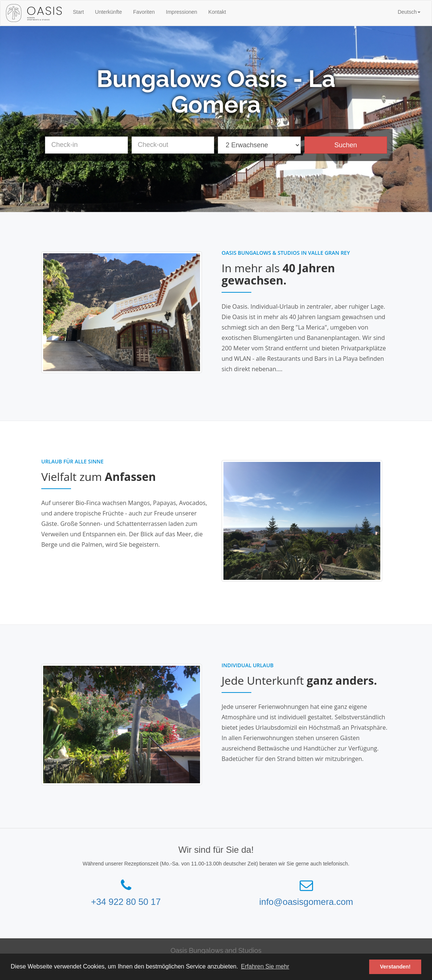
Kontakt (217, 12)
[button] (409, 12)
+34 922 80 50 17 (126, 902)
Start (78, 12)
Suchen (346, 145)
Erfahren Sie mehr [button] (265, 966)
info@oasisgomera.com (306, 902)
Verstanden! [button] (395, 967)
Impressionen (181, 12)
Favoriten (144, 12)
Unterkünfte (109, 12)
